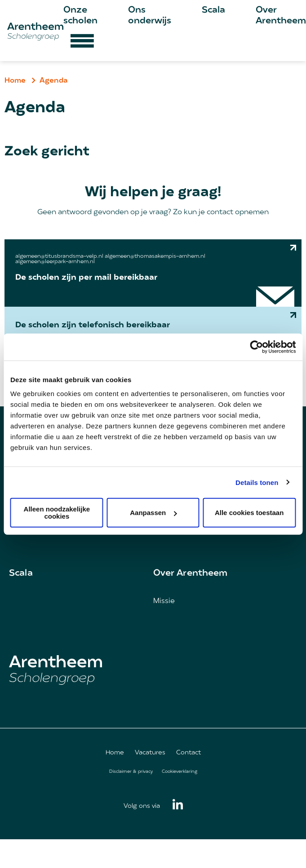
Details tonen (257, 482)
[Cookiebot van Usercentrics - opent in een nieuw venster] (256, 347)
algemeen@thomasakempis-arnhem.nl (155, 256)
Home (15, 81)
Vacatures (150, 753)
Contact (188, 753)
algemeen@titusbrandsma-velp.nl (59, 256)
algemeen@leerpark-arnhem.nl (55, 262)
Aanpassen (153, 513)
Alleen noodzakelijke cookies (57, 513)
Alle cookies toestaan (249, 513)
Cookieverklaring (180, 772)
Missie (164, 601)
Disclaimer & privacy (131, 772)
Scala (213, 10)
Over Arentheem (191, 573)
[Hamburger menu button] (82, 44)
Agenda (54, 81)
